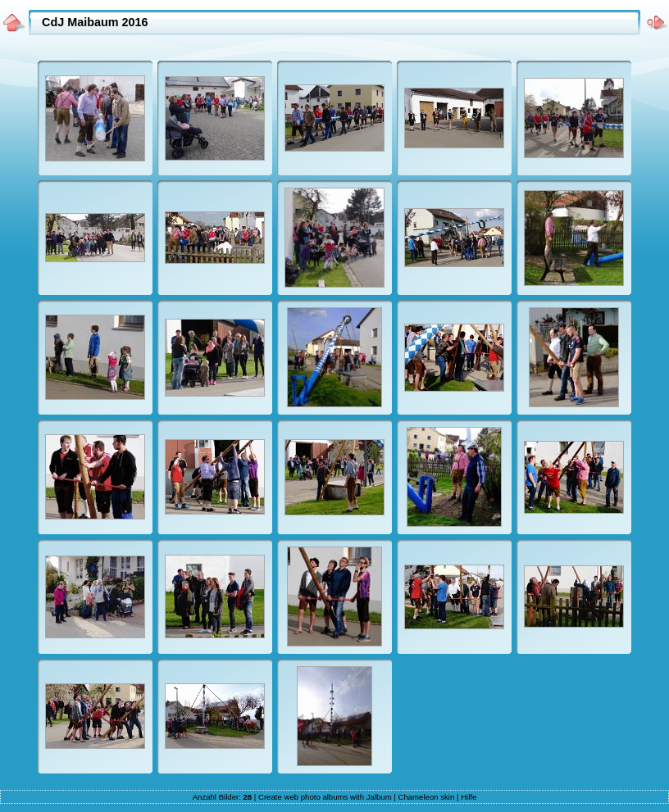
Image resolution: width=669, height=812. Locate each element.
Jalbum (379, 797)
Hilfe (469, 797)
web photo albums (316, 797)
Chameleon (419, 797)
